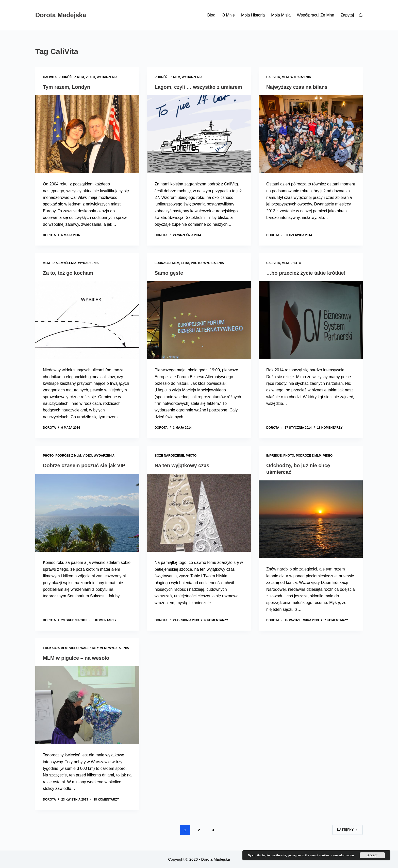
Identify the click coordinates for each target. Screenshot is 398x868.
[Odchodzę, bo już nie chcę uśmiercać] (311, 519)
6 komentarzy (216, 620)
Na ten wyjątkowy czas (182, 465)
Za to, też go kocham (68, 273)
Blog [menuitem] (211, 15)
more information (342, 855)
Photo (196, 263)
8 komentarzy (105, 620)
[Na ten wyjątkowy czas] (199, 513)
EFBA (185, 263)
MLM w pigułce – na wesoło (76, 658)
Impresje (274, 456)
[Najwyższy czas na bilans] (311, 134)
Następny (347, 830)
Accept (372, 855)
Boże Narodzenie (169, 456)
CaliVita (50, 77)
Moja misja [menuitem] (281, 15)
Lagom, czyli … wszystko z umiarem (198, 87)
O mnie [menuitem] (228, 15)
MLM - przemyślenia (60, 263)
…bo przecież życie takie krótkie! (306, 273)
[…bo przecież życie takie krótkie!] (311, 320)
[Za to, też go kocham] (87, 320)
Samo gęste (169, 273)
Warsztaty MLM (94, 648)
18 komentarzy (330, 428)
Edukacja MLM (167, 263)
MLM (285, 77)
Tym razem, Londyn (67, 87)
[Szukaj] (361, 15)
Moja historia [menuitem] (253, 15)
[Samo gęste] (199, 320)
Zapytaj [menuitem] (347, 15)
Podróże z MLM (71, 77)
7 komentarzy (336, 620)
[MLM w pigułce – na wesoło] (87, 705)
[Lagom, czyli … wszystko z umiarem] (199, 134)
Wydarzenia (107, 77)
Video (90, 77)
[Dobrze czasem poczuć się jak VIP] (87, 513)
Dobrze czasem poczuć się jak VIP (84, 465)
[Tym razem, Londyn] (87, 134)
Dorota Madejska (61, 15)
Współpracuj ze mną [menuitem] (316, 15)
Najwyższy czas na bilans (297, 87)
